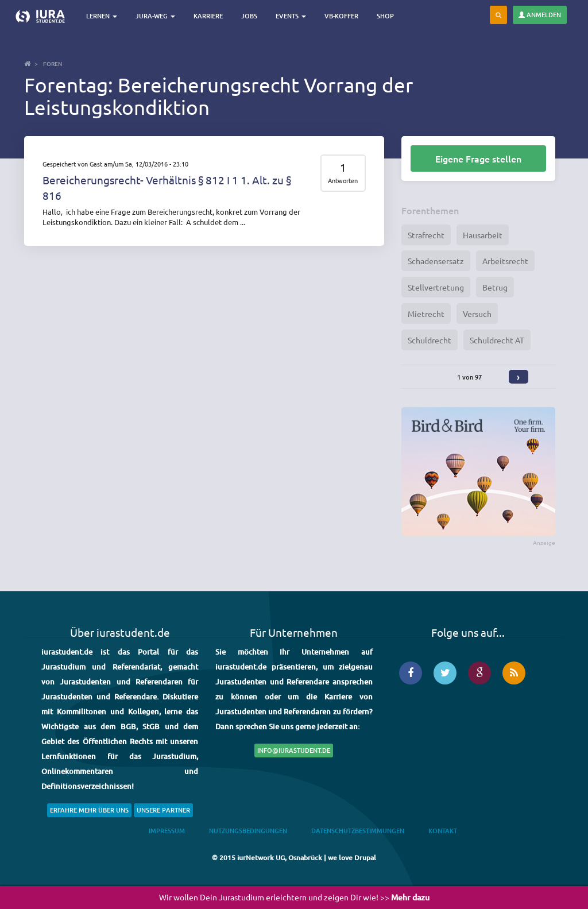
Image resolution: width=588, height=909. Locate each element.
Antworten (343, 181)
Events (291, 16)
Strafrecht (426, 235)
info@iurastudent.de (294, 750)
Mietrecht (426, 314)
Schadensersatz (436, 261)
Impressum (167, 831)
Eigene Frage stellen (478, 158)
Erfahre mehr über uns (89, 810)
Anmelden (540, 15)
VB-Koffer (341, 16)
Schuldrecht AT (497, 340)
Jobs (249, 16)
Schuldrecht (430, 340)
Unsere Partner (163, 810)
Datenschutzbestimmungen (358, 831)
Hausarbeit (483, 235)
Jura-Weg (155, 16)
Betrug (495, 287)
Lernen (102, 16)
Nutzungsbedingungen (248, 831)
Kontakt (443, 831)
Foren (53, 63)
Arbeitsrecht (505, 261)
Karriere (208, 16)
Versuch (477, 314)
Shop (385, 16)
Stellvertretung (436, 287)
